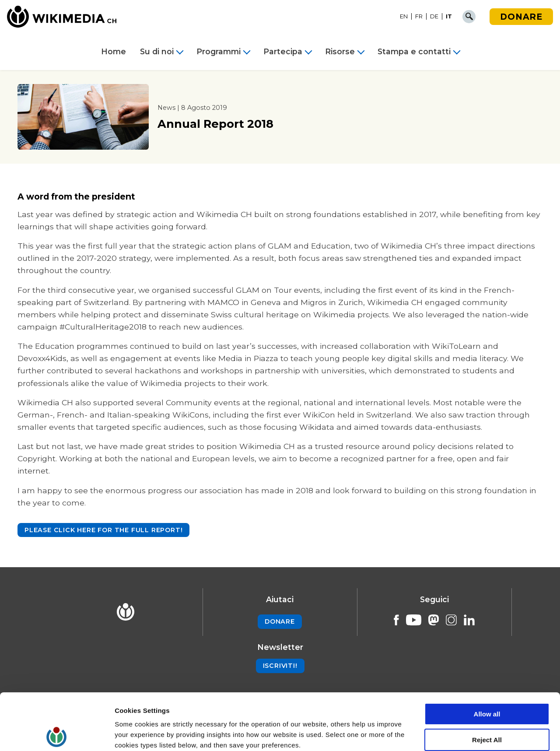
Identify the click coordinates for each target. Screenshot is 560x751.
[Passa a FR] (419, 17)
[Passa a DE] (434, 17)
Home (114, 52)
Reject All (487, 683)
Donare (521, 17)
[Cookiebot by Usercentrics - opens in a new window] (57, 734)
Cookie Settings (140, 734)
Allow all (487, 658)
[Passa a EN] (404, 17)
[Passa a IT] (449, 17)
